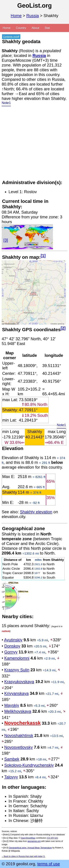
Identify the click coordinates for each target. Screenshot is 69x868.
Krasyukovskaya (19, 682)
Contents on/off (11, 37)
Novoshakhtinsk (19, 735)
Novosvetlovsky (19, 747)
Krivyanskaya (16, 693)
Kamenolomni (17, 658)
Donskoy (12, 646)
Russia (33, 16)
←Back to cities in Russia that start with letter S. (23, 856)
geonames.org (34, 841)
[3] (6, 240)
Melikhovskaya (18, 711)
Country (21, 28)
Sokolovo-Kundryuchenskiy (29, 765)
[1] (43, 256)
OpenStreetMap (28, 838)
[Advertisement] (34, 145)
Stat (47, 28)
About (35, 28)
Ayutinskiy (13, 640)
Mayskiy (12, 705)
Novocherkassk (22, 723)
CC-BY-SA (52, 838)
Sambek (12, 759)
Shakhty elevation (36, 512)
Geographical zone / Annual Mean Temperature (30, 848)
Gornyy (11, 652)
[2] (63, 328)
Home (16, 16)
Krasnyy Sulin (17, 670)
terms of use (49, 864)
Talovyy (11, 777)
